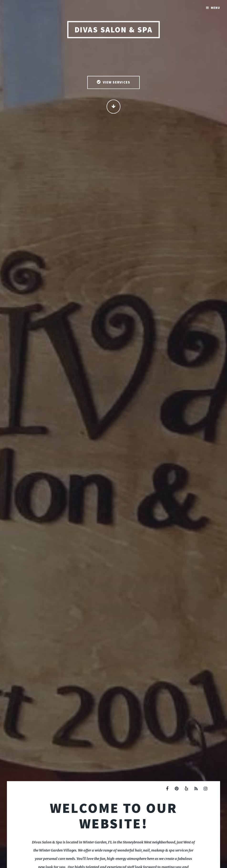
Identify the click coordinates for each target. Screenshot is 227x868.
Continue (114, 107)
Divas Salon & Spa (113, 30)
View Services (116, 83)
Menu (215, 8)
